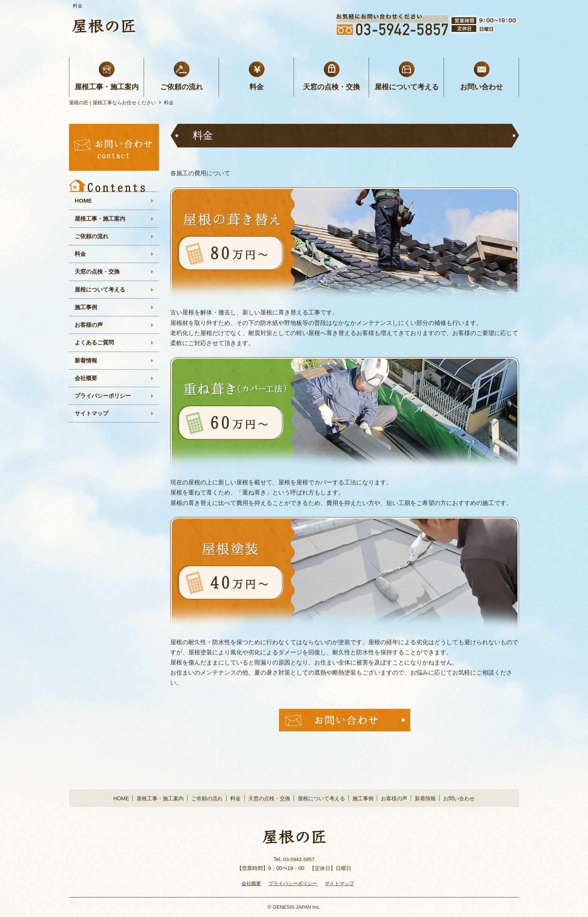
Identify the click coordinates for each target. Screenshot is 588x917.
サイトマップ (93, 418)
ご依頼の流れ (181, 87)
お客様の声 (90, 328)
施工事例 (87, 310)
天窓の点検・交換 (331, 87)
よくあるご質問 (96, 346)
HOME (84, 201)
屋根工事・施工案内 (107, 87)
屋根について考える (407, 87)
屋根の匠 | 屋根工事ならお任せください (112, 103)
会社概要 (87, 382)
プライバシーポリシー (105, 400)
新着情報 (87, 364)
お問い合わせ (481, 87)
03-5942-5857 (299, 859)
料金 (256, 87)
